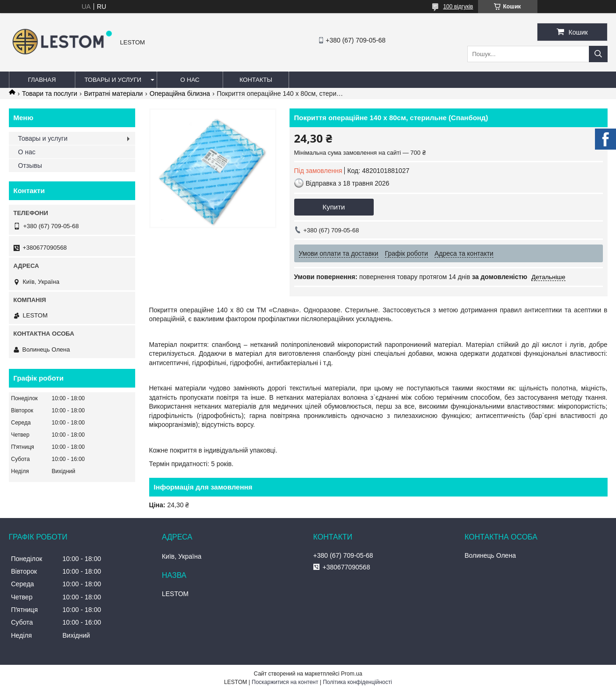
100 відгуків (458, 7)
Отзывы (30, 166)
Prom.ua (351, 674)
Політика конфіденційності (357, 682)
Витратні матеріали (114, 94)
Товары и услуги (113, 80)
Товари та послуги (50, 94)
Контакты (256, 80)
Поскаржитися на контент (285, 682)
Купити (334, 207)
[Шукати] (598, 54)
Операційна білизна (180, 94)
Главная (42, 80)
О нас (190, 80)
